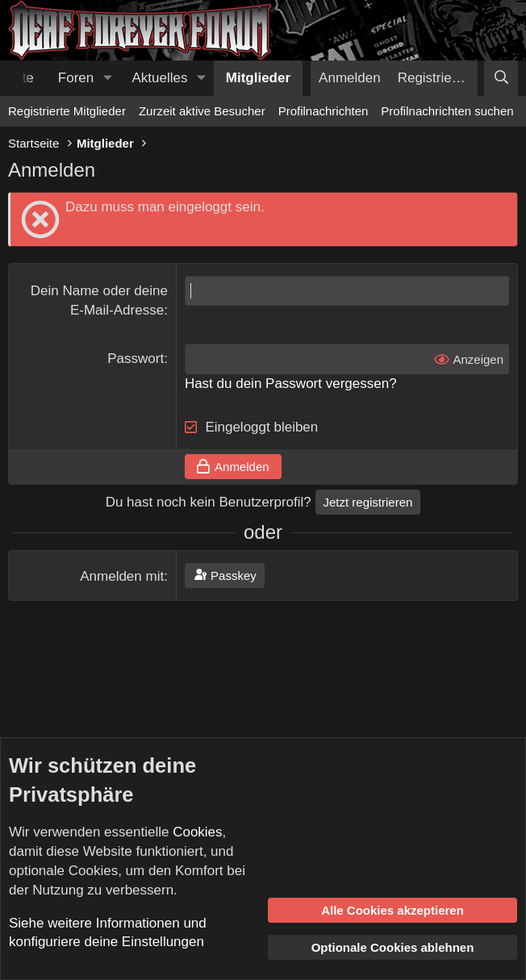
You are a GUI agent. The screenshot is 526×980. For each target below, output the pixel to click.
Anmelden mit (122, 576)
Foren (76, 78)
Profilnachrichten (324, 111)
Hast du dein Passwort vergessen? (291, 384)
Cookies (197, 832)
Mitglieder (258, 78)
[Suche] (501, 78)
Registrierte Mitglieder (67, 111)
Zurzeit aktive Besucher (202, 111)
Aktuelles (160, 78)
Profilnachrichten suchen (447, 111)
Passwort (136, 359)
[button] (107, 78)
